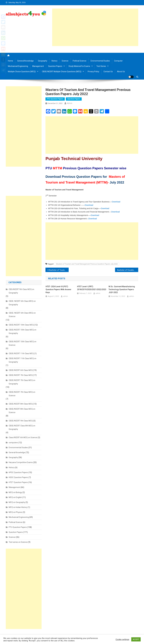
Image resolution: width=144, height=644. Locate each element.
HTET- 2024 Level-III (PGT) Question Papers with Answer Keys (58, 289)
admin (70, 103)
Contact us (108, 72)
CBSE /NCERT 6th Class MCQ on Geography (22, 303)
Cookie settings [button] (122, 639)
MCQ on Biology (15, 492)
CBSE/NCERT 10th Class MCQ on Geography (23, 332)
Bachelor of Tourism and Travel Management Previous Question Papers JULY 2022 (59, 270)
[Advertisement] (95, 27)
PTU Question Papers (55, 99)
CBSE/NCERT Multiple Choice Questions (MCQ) (62, 72)
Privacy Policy (93, 72)
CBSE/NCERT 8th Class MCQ (21, 404)
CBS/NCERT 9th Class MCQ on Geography (21, 291)
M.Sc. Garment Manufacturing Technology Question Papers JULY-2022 (122, 289)
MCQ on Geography (17, 502)
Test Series (101, 66)
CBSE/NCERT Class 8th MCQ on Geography (22, 427)
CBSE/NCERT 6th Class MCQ (21, 370)
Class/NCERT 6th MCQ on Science (23, 437)
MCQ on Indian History (18, 507)
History (54, 61)
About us (121, 72)
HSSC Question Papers (18, 477)
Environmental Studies (100, 61)
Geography (43, 61)
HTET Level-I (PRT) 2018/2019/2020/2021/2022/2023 (92, 288)
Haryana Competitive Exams (21, 462)
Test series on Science (18, 542)
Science (65, 61)
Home (10, 61)
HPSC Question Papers (18, 472)
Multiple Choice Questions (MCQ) (22, 72)
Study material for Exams (79, 66)
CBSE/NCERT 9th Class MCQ (21, 421)
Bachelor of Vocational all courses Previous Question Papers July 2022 (128, 270)
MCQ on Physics (15, 512)
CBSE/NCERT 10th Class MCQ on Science (23, 343)
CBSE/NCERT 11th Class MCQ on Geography (23, 360)
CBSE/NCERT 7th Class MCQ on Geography (22, 382)
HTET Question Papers (18, 482)
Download (116, 202)
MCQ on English (15, 497)
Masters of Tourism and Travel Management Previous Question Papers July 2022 (87, 264)
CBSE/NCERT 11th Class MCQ (21, 353)
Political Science (80, 61)
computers (13, 443)
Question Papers (55, 66)
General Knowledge (25, 61)
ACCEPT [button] (136, 639)
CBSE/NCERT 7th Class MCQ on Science (22, 394)
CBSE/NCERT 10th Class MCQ (21, 325)
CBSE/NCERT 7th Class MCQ (21, 375)
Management (38, 66)
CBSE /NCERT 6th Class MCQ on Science (22, 315)
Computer (118, 61)
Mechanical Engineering (18, 66)
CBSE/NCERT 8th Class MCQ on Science (22, 411)
